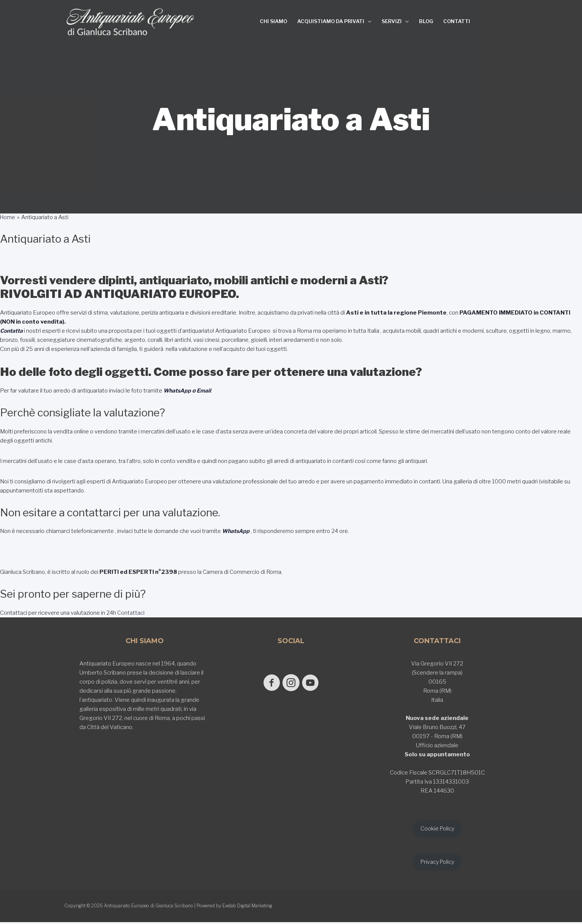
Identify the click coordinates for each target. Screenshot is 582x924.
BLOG (426, 21)
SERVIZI (392, 21)
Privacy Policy (437, 863)
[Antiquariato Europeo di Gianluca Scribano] (130, 22)
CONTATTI (457, 21)
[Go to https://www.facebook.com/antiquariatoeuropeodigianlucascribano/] (267, 683)
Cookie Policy (437, 829)
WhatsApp (178, 391)
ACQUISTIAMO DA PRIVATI (331, 21)
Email (206, 391)
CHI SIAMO (273, 21)
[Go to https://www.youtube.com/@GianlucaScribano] (315, 683)
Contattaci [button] (130, 613)
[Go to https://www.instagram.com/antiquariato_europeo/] (291, 683)
